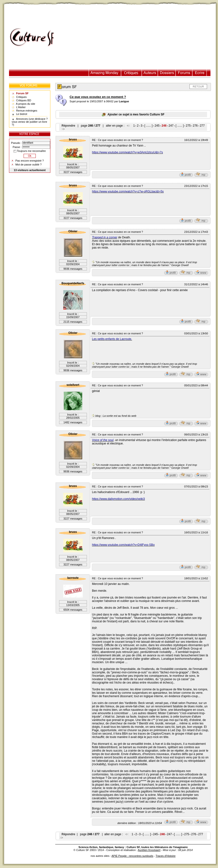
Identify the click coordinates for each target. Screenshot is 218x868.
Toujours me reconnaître (30, 151)
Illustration (105, 73)
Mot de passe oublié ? (28, 165)
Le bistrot (22, 114)
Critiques (132, 73)
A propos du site (26, 104)
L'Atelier (21, 107)
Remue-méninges (27, 111)
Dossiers (167, 73)
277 (202, 126)
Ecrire (200, 73)
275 (188, 126)
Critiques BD (24, 100)
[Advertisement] (138, 37)
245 (157, 126)
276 (195, 126)
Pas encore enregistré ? (30, 161)
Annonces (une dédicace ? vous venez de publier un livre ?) (30, 122)
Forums (184, 73)
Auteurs (150, 73)
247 (171, 126)
